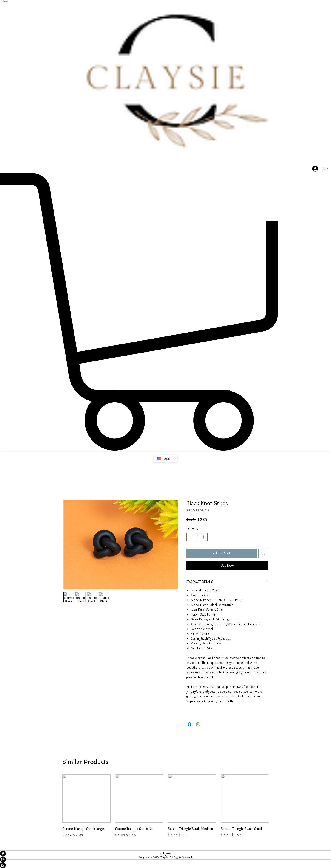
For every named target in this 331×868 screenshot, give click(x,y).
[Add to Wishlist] (263, 553)
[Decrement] (190, 537)
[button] (165, 312)
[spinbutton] (197, 537)
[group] (165, 806)
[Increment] (204, 537)
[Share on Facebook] (189, 724)
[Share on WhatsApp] (198, 724)
